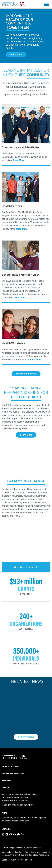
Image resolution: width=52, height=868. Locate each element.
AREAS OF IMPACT (11, 766)
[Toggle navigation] (46, 4)
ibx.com (29, 860)
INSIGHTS (7, 780)
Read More (19, 160)
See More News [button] (26, 737)
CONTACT (7, 787)
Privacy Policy (16, 860)
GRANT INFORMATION (13, 773)
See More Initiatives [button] (26, 374)
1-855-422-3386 (9, 805)
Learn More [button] (16, 55)
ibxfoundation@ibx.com (18, 821)
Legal (4, 860)
